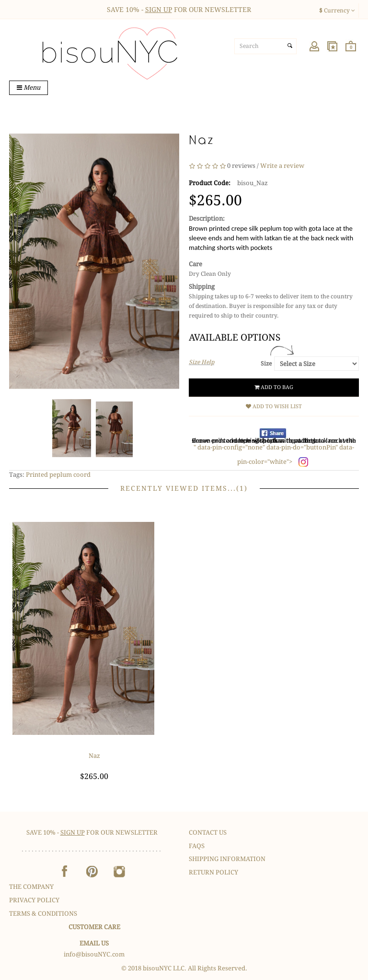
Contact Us (208, 832)
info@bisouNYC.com (94, 954)
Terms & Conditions (43, 914)
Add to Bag (274, 387)
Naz (94, 756)
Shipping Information (227, 859)
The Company (31, 887)
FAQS (197, 846)
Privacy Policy (34, 900)
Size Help (201, 362)
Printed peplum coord (58, 475)
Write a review (282, 166)
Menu (29, 88)
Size (266, 364)
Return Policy (213, 872)
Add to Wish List (274, 407)
